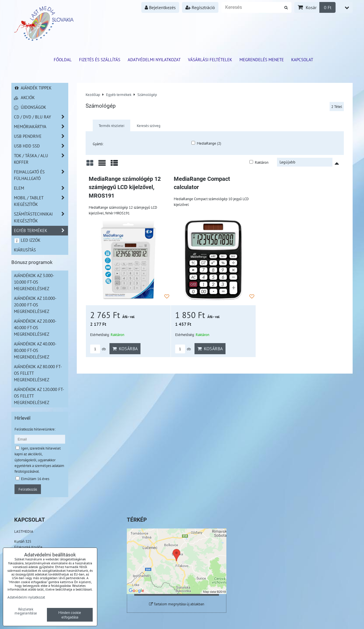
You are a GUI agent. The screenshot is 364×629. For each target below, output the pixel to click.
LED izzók (27, 240)
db (98, 349)
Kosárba (125, 349)
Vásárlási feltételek (210, 60)
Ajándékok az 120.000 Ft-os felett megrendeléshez (39, 396)
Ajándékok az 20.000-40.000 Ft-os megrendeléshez (35, 327)
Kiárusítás (25, 250)
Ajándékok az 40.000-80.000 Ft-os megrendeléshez (35, 350)
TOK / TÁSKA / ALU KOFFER (41, 159)
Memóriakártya (41, 127)
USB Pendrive (41, 136)
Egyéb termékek (41, 231)
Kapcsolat (302, 60)
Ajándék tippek (33, 88)
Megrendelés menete (262, 60)
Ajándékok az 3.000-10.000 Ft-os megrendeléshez (34, 282)
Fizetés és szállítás (100, 60)
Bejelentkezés (160, 7)
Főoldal (63, 60)
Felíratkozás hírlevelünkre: (35, 429)
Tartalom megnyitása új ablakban (177, 604)
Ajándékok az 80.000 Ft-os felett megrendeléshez (38, 373)
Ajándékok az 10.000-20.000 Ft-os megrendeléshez (35, 305)
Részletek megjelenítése (26, 611)
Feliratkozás (28, 489)
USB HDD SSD (41, 146)
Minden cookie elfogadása (70, 615)
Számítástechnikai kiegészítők (41, 217)
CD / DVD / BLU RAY (41, 117)
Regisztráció (200, 7)
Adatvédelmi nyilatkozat (154, 60)
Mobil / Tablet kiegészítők (41, 201)
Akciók (24, 97)
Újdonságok (30, 107)
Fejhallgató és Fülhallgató (41, 175)
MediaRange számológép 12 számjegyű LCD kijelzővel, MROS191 (125, 187)
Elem (41, 188)
